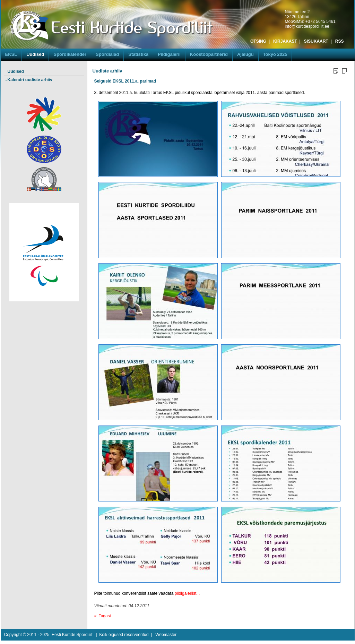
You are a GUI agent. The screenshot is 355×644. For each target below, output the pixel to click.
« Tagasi (103, 616)
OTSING (258, 41)
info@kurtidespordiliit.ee (307, 26)
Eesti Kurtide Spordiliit (72, 635)
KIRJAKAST (285, 41)
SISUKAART (316, 41)
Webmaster (166, 635)
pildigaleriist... (187, 593)
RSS (340, 41)
